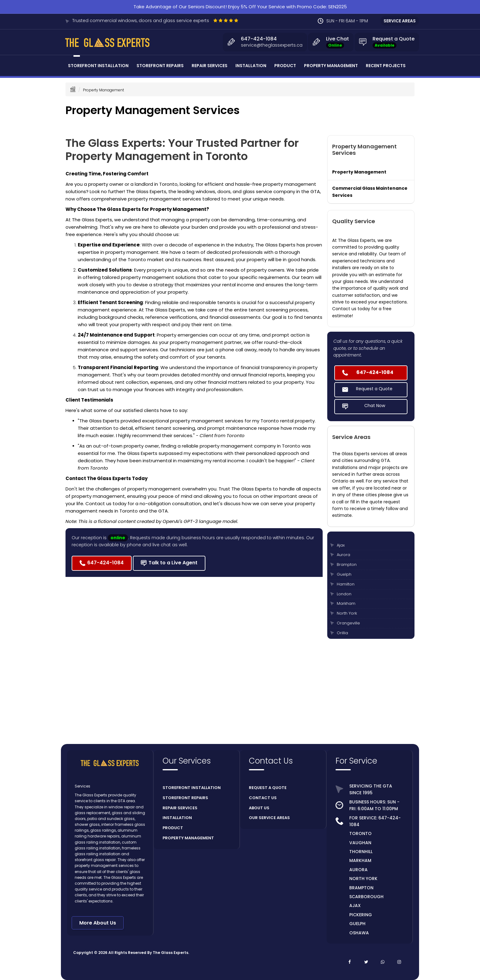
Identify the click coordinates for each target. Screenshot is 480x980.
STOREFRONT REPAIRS (185, 798)
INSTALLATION (177, 818)
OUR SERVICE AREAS (269, 818)
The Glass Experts (171, 953)
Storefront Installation (98, 66)
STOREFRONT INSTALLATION (192, 788)
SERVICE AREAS (400, 21)
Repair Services (210, 66)
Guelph (344, 574)
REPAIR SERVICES (180, 808)
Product (285, 66)
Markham (346, 603)
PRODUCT (173, 828)
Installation (251, 66)
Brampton (347, 564)
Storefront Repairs (160, 66)
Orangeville (348, 623)
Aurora (343, 555)
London (344, 594)
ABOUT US (259, 808)
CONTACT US (263, 798)
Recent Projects (386, 66)
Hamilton (346, 584)
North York (347, 613)
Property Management (331, 66)
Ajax (341, 545)
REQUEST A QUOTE (268, 788)
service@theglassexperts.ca (272, 45)
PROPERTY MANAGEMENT (188, 838)
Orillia (342, 633)
